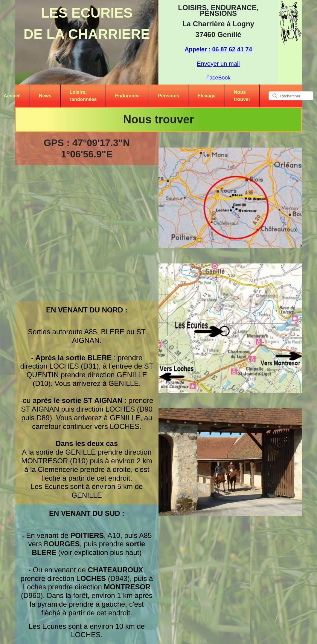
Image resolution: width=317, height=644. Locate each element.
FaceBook (218, 78)
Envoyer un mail (218, 64)
